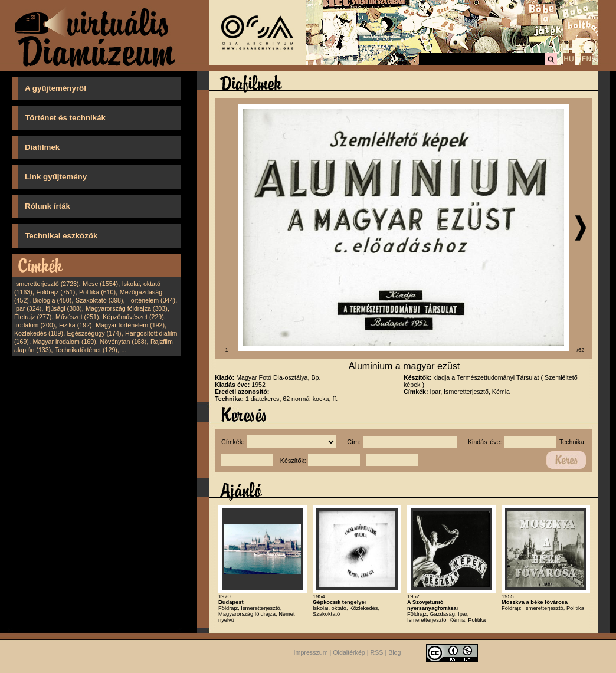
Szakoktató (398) (99, 300)
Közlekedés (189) (39, 333)
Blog (394, 653)
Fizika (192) (76, 325)
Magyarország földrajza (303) (127, 308)
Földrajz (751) (55, 292)
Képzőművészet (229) (133, 317)
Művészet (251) (77, 317)
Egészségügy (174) (94, 333)
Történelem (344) (151, 300)
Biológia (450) (53, 300)
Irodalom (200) (35, 325)
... (124, 350)
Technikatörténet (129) (86, 350)
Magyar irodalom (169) (65, 342)
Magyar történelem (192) (130, 325)
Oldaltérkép (349, 653)
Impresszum (311, 653)
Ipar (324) (28, 308)
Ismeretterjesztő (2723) (47, 284)
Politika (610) (97, 292)
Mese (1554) (100, 284)
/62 (581, 350)
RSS (377, 653)
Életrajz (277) (33, 317)
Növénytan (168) (123, 342)
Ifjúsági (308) (64, 308)
